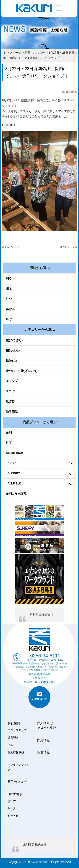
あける (10, 309)
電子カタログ (17, 782)
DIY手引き (15, 794)
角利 (9, 433)
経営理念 (13, 738)
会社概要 (14, 723)
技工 (9, 443)
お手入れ (13, 816)
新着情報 (43, 752)
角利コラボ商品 (16, 494)
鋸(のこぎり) (14, 340)
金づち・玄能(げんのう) (22, 371)
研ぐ (9, 319)
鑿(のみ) (11, 361)
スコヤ (10, 391)
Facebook (9, 125)
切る (9, 278)
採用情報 (43, 740)
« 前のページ (11, 247)
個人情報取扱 (16, 752)
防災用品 (12, 412)
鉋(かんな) (13, 350)
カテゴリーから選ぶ (40, 330)
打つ (9, 299)
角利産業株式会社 (42, 615)
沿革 (10, 745)
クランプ (12, 381)
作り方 (12, 809)
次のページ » (68, 247)
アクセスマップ (17, 730)
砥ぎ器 (10, 401)
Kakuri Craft (14, 453)
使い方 (12, 801)
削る (9, 289)
